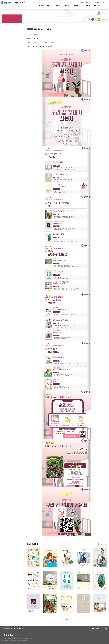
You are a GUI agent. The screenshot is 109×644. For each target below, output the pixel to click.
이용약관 (15, 629)
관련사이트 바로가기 (96, 629)
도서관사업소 (18, 3)
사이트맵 (21, 629)
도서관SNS (104, 2)
